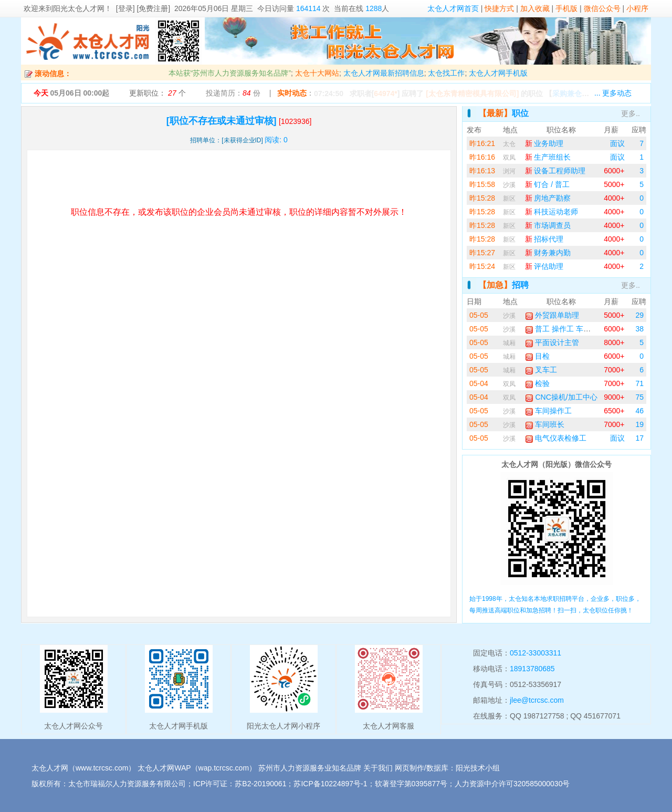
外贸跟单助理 (552, 315)
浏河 (509, 171)
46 (639, 411)
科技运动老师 (552, 212)
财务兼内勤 (548, 253)
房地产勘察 (548, 198)
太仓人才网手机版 (498, 73)
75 (639, 397)
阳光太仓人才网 (79, 8)
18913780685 (532, 669)
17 (639, 438)
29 (639, 315)
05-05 (479, 315)
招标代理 (544, 239)
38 (639, 329)
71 (639, 383)
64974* (385, 93)
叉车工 (541, 370)
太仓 (509, 144)
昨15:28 (482, 198)
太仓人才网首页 (453, 8)
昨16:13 (482, 171)
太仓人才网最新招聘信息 (384, 73)
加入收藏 (535, 8)
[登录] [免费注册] (143, 8)
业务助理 (544, 143)
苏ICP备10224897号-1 (330, 784)
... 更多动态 (613, 93)
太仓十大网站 (317, 73)
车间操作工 (549, 411)
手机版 (566, 8)
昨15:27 (482, 253)
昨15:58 (482, 184)
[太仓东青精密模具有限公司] (472, 93)
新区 (509, 199)
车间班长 (545, 424)
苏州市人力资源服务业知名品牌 (310, 768)
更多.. (631, 113)
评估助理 (544, 266)
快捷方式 (499, 8)
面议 (617, 143)
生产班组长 (548, 157)
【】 (587, 93)
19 (639, 424)
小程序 (637, 8)
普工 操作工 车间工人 (565, 329)
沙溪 (509, 185)
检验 (538, 383)
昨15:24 (482, 266)
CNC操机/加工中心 (561, 397)
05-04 (479, 383)
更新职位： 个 (157, 93)
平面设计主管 (552, 342)
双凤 (509, 158)
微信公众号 (602, 8)
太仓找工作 (446, 73)
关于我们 (378, 768)
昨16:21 (482, 143)
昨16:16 (482, 157)
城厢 (509, 343)
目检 (538, 356)
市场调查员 (548, 225)
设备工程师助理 (555, 171)
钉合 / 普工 (548, 184)
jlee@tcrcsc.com (537, 700)
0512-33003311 (535, 653)
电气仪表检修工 (556, 438)
